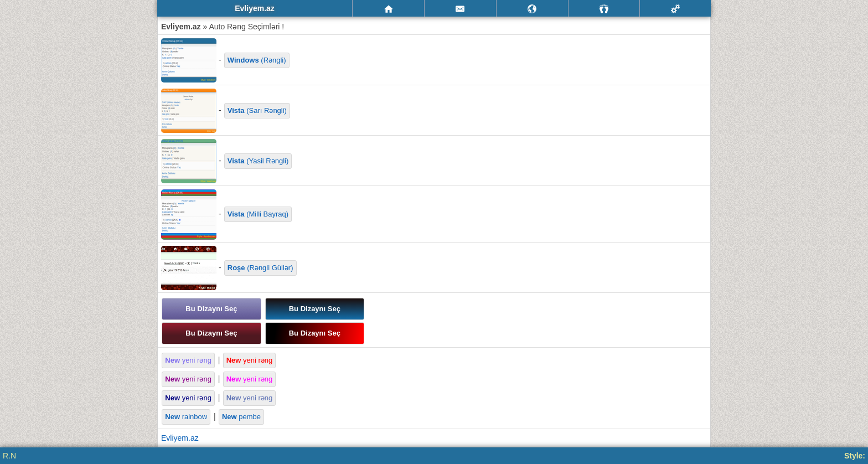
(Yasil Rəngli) (258, 161)
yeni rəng (188, 360)
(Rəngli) (257, 60)
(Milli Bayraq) (258, 214)
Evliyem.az (180, 438)
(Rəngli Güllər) (260, 268)
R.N (9, 456)
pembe (241, 417)
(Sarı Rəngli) (257, 110)
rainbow (186, 417)
